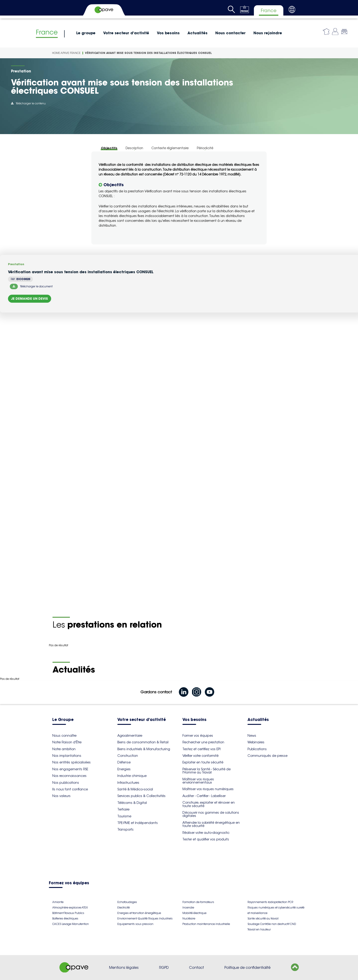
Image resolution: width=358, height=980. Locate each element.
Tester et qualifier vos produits (206, 839)
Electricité (124, 907)
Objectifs (109, 148)
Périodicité (205, 148)
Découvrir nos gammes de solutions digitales (211, 814)
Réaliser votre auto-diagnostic (206, 833)
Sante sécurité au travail (263, 918)
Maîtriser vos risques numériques (208, 789)
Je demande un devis (30, 299)
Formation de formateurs (198, 902)
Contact (196, 968)
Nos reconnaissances (69, 776)
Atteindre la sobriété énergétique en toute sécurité (211, 824)
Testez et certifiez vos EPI (201, 749)
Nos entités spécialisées (71, 762)
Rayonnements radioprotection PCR (270, 902)
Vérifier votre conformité (200, 756)
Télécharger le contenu (28, 103)
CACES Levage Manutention (71, 924)
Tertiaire (123, 809)
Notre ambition (64, 749)
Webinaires (256, 742)
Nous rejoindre (268, 33)
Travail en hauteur (259, 929)
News (252, 736)
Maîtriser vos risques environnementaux (198, 781)
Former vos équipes (198, 736)
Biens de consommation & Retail (143, 742)
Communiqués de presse (267, 756)
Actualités (197, 33)
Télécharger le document (31, 286)
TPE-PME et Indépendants (138, 823)
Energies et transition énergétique (139, 913)
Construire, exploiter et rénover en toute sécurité (209, 804)
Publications (257, 749)
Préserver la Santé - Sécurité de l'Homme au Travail (207, 771)
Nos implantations (67, 756)
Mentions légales (124, 968)
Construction (128, 756)
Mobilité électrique (194, 913)
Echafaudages (127, 902)
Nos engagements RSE (70, 769)
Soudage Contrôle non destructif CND (272, 924)
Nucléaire (189, 918)
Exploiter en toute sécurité (203, 762)
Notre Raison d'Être (67, 742)
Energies (124, 769)
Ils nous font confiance (70, 789)
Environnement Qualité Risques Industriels (145, 918)
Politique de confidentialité (247, 968)
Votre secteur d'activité (126, 33)
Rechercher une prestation (203, 742)
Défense (124, 762)
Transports (125, 829)
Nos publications (66, 783)
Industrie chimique (132, 776)
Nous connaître (64, 736)
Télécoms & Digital (132, 803)
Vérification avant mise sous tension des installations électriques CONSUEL (148, 53)
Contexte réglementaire (170, 148)
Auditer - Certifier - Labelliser (204, 796)
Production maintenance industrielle (206, 924)
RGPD (164, 968)
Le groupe (86, 33)
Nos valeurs (61, 796)
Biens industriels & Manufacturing (144, 749)
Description (134, 148)
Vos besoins (168, 33)
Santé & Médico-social (135, 789)
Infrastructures (128, 783)
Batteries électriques (65, 918)
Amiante (58, 902)
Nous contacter (230, 33)
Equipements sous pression (135, 924)
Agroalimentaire (130, 736)
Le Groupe (63, 720)
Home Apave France (66, 53)
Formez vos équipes (69, 883)
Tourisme (124, 816)
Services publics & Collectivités (141, 796)
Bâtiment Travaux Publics (68, 913)
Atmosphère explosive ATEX (70, 907)
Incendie (188, 907)
